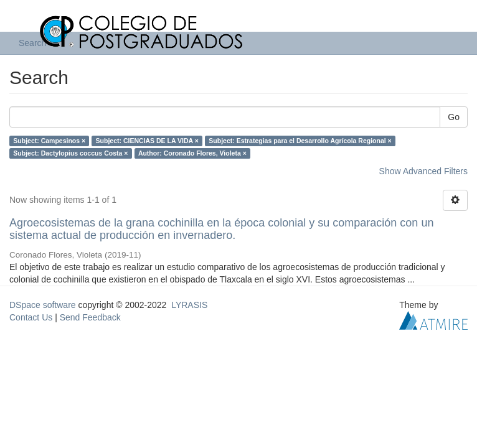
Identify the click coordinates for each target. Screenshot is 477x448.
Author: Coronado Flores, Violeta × (192, 153)
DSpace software (43, 305)
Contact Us (31, 317)
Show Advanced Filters (423, 171)
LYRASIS (189, 305)
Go (454, 117)
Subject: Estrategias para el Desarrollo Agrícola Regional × (300, 141)
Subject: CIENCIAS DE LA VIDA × (147, 141)
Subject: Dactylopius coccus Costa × (70, 153)
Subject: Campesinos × (49, 141)
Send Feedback (90, 317)
